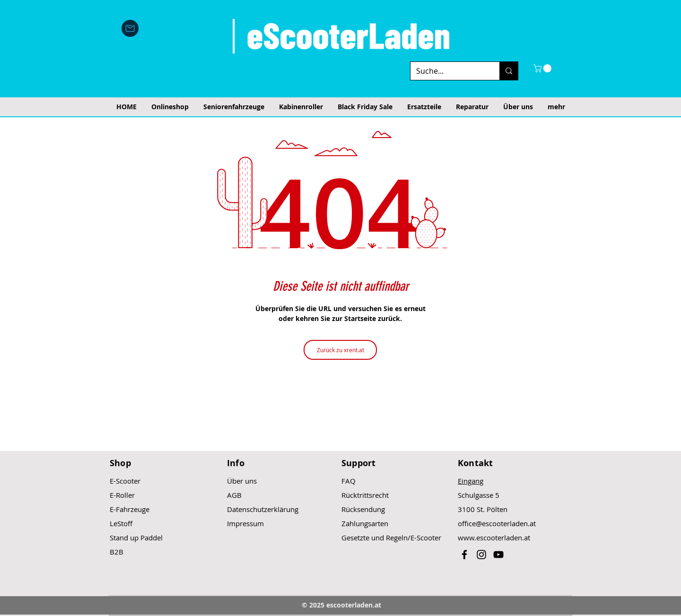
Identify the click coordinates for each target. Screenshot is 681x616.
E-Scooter (125, 481)
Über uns (242, 481)
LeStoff (121, 523)
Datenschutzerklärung (263, 509)
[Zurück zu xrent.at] (340, 350)
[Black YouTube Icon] (498, 555)
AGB (234, 495)
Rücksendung (363, 509)
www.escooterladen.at (494, 538)
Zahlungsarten (365, 523)
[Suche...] (448, 71)
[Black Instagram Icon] (481, 555)
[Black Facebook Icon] (464, 555)
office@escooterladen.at (497, 523)
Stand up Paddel (136, 538)
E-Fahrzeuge (130, 509)
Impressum (245, 523)
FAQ (349, 481)
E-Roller (122, 495)
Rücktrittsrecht (365, 495)
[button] (543, 68)
